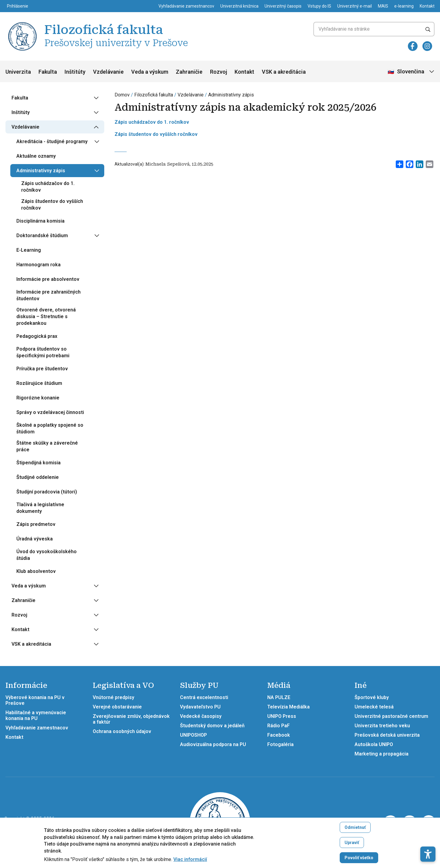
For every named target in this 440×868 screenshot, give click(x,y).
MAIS (383, 6)
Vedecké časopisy (201, 716)
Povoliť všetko (359, 858)
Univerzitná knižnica (239, 6)
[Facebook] (413, 46)
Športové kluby (372, 697)
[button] (428, 834)
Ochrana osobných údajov (122, 731)
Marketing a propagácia (382, 754)
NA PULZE (279, 697)
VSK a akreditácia (284, 72)
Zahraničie (189, 72)
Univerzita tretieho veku (382, 726)
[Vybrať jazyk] (412, 72)
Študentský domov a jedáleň (212, 726)
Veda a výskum (150, 72)
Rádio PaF (278, 726)
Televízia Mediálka (288, 707)
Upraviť (352, 843)
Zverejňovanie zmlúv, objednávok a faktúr (131, 719)
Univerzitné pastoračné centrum (391, 716)
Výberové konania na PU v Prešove (35, 700)
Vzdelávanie (108, 72)
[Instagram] (427, 46)
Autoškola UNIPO (374, 744)
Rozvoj (218, 72)
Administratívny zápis (231, 95)
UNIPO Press (282, 716)
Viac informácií (190, 860)
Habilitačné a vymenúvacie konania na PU (36, 715)
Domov (122, 95)
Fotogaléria (280, 744)
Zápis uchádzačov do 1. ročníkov (152, 122)
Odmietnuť (355, 827)
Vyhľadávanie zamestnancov (186, 6)
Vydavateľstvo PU (200, 707)
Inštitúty (75, 72)
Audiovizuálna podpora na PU (213, 744)
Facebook (279, 735)
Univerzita (18, 72)
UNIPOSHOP (193, 735)
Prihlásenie (18, 6)
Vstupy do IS (319, 6)
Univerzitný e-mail (355, 6)
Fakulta (48, 72)
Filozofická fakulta (154, 95)
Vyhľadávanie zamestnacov (37, 728)
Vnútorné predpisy (113, 697)
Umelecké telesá (374, 707)
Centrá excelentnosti (204, 697)
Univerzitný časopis (283, 6)
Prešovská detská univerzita (387, 735)
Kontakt (427, 6)
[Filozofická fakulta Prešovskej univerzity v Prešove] (22, 23)
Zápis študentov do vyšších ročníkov (156, 134)
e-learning (404, 6)
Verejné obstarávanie (117, 707)
